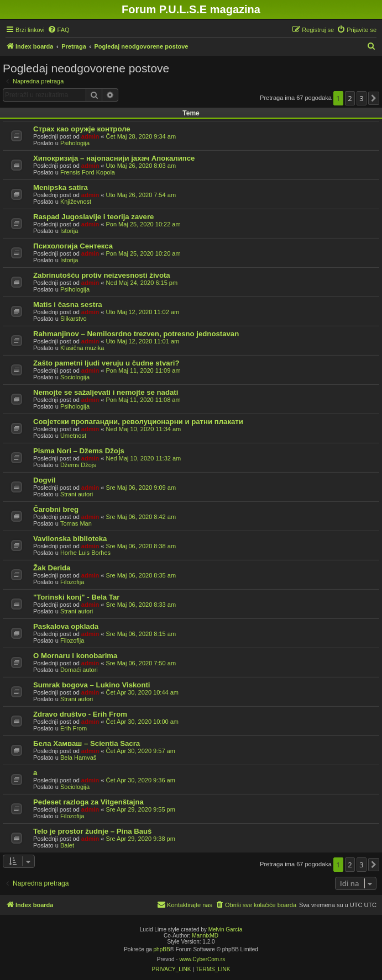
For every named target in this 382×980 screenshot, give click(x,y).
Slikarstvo (74, 319)
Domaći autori (79, 670)
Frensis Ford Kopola (88, 172)
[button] (374, 98)
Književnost (76, 202)
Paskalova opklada (66, 626)
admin (90, 136)
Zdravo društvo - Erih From (80, 714)
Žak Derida (52, 568)
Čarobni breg (56, 509)
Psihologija (75, 143)
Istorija (69, 231)
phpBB (162, 949)
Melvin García (226, 929)
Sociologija (75, 377)
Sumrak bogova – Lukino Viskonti (92, 685)
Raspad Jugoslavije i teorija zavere (93, 217)
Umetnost (73, 436)
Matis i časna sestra (68, 304)
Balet (67, 845)
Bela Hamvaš (78, 757)
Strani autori (77, 494)
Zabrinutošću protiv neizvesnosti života (102, 275)
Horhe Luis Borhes (85, 553)
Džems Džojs (78, 465)
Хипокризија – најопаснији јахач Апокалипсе (114, 158)
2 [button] (350, 98)
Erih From (74, 728)
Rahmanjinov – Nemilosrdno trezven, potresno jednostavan (136, 334)
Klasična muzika (82, 348)
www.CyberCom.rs (202, 959)
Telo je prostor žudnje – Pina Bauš (92, 831)
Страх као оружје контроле (82, 129)
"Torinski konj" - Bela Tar (76, 597)
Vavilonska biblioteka (70, 539)
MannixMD (205, 936)
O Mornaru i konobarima (75, 656)
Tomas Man (76, 523)
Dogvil (44, 480)
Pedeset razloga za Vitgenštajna (88, 802)
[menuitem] (59, 30)
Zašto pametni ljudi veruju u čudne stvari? (106, 363)
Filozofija (72, 582)
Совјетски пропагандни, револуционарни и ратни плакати (138, 422)
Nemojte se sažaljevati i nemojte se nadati (106, 392)
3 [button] (361, 98)
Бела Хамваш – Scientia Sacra (87, 743)
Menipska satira (61, 187)
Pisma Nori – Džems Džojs (79, 451)
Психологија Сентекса (73, 246)
